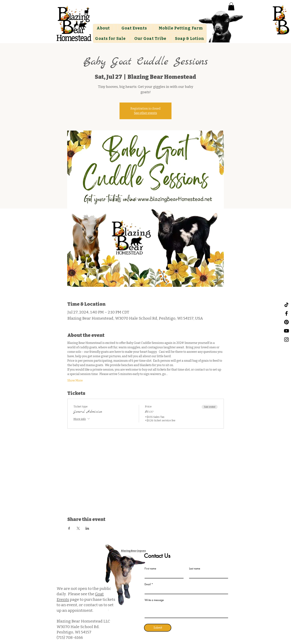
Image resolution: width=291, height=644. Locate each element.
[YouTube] (286, 331)
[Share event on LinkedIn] (87, 528)
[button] (231, 6)
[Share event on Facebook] (69, 528)
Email (148, 584)
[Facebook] (286, 313)
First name (150, 569)
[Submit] (158, 628)
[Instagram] (286, 340)
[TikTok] (286, 305)
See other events (145, 113)
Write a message (154, 600)
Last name (195, 569)
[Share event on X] (78, 528)
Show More (75, 380)
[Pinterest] (286, 322)
